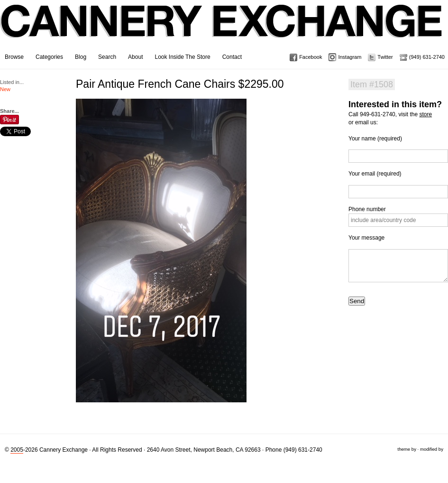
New (5, 89)
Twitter (385, 57)
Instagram (350, 57)
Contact (232, 57)
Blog (81, 57)
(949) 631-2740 (427, 57)
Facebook (311, 57)
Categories (49, 57)
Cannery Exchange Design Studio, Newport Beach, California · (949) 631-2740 (222, 28)
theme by (407, 449)
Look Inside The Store (182, 57)
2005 (17, 450)
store (425, 114)
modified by (432, 449)
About (135, 57)
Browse (14, 57)
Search (107, 57)
